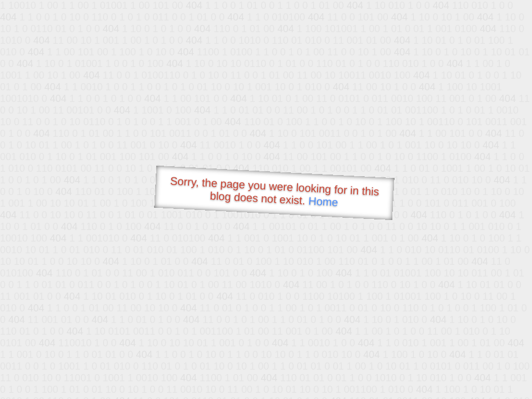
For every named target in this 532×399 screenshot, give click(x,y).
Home (323, 201)
